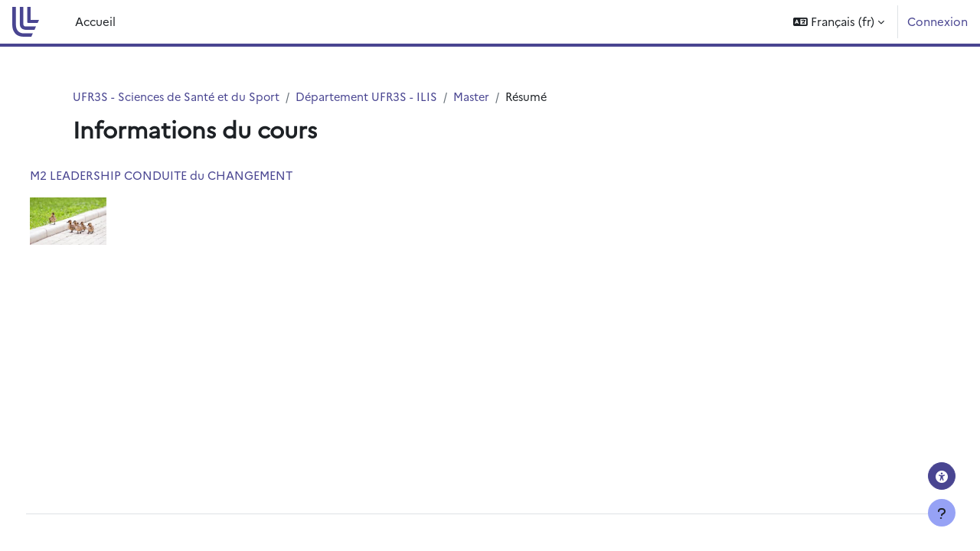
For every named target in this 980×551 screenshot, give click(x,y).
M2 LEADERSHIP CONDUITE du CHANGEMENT (189, 176)
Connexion (938, 21)
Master (481, 97)
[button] (839, 22)
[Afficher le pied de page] (942, 513)
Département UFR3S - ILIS (374, 97)
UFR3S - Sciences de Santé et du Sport (179, 97)
